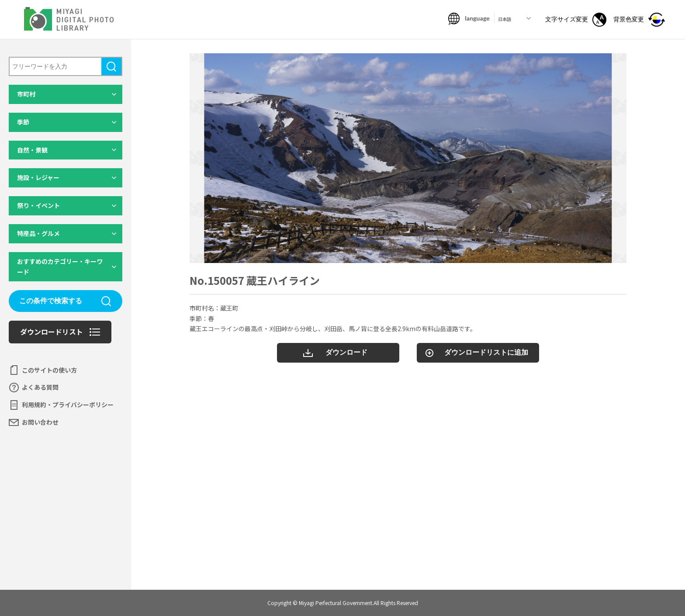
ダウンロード (346, 352)
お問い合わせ (40, 422)
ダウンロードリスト (52, 332)
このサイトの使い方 (49, 370)
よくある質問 (40, 387)
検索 (111, 66)
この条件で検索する (51, 301)
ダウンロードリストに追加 (486, 352)
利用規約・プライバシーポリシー (68, 405)
